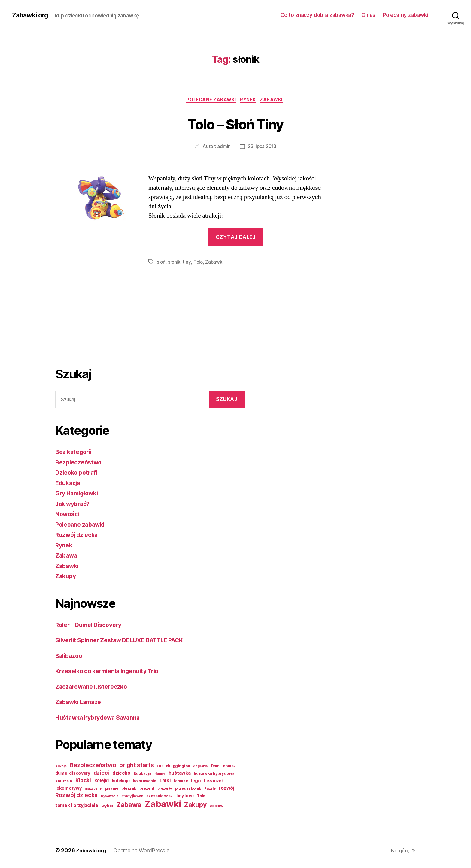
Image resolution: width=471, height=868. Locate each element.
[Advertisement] (79, 337)
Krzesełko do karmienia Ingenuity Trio (112, 671)
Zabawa (67, 556)
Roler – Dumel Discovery (92, 625)
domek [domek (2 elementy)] (229, 766)
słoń (161, 263)
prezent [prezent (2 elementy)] (147, 789)
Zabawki (275, 101)
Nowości (68, 514)
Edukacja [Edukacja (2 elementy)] (143, 774)
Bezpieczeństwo (80, 463)
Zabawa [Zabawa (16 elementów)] (129, 805)
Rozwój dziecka (79, 535)
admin (223, 147)
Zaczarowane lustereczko (94, 687)
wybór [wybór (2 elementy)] (108, 806)
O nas (368, 15)
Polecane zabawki (210, 101)
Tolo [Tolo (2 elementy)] (201, 796)
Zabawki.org (32, 15)
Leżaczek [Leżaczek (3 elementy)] (214, 781)
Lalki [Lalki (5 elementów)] (165, 781)
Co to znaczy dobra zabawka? (317, 15)
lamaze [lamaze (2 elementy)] (181, 781)
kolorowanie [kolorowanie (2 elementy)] (144, 781)
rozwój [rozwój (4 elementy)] (226, 789)
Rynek (249, 101)
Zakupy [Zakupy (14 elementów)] (195, 805)
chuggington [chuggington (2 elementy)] (178, 766)
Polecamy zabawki (406, 15)
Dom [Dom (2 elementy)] (215, 766)
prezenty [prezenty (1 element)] (165, 789)
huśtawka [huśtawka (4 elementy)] (180, 774)
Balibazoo (70, 656)
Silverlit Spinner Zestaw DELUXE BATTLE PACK (126, 641)
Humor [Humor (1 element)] (160, 774)
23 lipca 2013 (262, 147)
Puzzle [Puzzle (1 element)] (210, 789)
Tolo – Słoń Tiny (235, 124)
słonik (175, 263)
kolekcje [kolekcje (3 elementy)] (121, 781)
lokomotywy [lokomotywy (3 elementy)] (68, 789)
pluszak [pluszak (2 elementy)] (129, 789)
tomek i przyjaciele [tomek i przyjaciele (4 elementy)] (77, 806)
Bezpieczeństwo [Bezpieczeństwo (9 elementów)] (93, 766)
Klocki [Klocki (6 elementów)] (83, 781)
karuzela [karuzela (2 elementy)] (64, 781)
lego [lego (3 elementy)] (196, 781)
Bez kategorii (75, 452)
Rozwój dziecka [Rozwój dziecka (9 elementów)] (76, 796)
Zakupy (66, 577)
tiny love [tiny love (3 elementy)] (185, 796)
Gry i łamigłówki (79, 494)
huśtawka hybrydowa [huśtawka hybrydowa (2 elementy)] (214, 774)
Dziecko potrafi (78, 473)
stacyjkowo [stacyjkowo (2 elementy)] (132, 796)
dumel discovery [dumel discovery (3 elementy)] (73, 774)
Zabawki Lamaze (80, 702)
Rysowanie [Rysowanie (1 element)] (110, 797)
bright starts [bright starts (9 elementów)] (137, 766)
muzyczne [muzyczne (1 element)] (93, 789)
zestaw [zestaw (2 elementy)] (216, 806)
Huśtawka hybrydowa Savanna (101, 718)
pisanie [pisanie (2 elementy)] (112, 789)
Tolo (199, 263)
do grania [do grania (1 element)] (200, 767)
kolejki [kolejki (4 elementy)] (102, 781)
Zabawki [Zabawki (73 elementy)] (163, 804)
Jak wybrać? (74, 504)
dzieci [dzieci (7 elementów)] (101, 773)
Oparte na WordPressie (144, 851)
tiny (187, 263)
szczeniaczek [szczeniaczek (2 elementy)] (160, 796)
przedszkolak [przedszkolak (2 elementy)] (188, 789)
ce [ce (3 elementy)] (160, 766)
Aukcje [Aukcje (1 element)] (61, 767)
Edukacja (69, 484)
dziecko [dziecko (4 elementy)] (121, 774)
